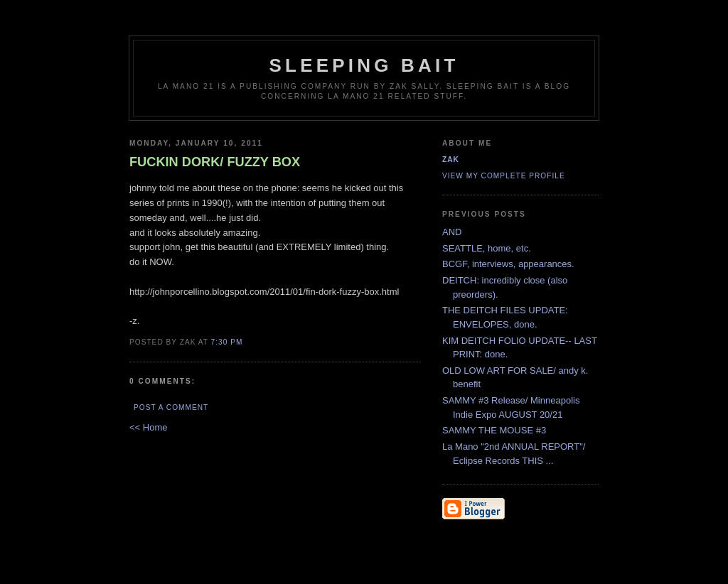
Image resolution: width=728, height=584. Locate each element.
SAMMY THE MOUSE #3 (494, 430)
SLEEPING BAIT (364, 65)
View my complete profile (504, 176)
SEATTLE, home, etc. (487, 248)
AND (452, 232)
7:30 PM (227, 342)
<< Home (148, 427)
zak (451, 159)
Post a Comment (171, 407)
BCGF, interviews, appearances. (508, 264)
